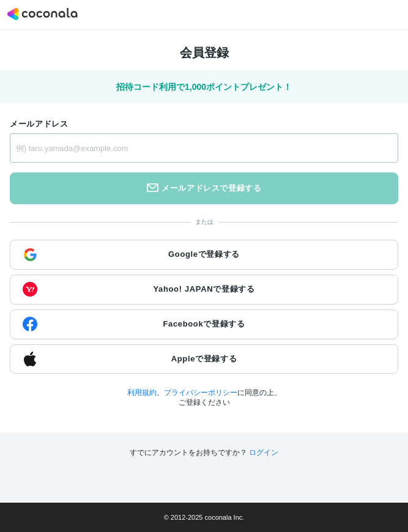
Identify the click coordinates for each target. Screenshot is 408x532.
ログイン (264, 453)
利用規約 (142, 393)
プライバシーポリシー (201, 393)
